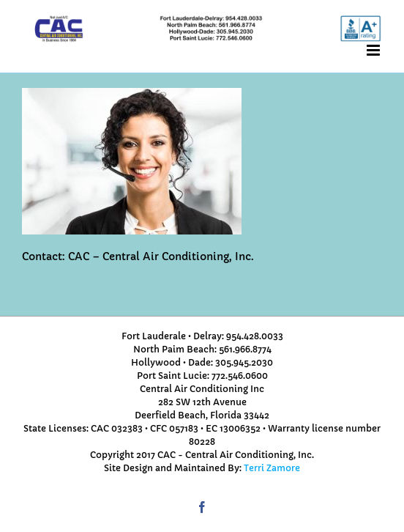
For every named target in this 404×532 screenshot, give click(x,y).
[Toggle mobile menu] (374, 50)
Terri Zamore (272, 468)
